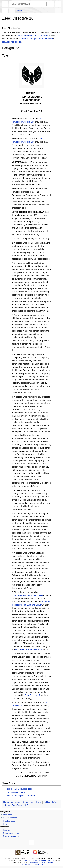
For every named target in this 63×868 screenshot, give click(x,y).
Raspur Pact (28, 802)
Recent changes (10, 818)
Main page (8, 815)
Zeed (18, 802)
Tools (58, 11)
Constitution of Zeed (15, 792)
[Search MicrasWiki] (29, 4)
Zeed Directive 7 (32, 695)
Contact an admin (38, 862)
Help (5, 824)
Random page (9, 821)
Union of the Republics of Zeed (20, 796)
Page (5, 11)
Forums (6, 830)
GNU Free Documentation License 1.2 (38, 860)
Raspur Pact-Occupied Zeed (19, 789)
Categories (8, 802)
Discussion (12, 11)
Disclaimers (38, 864)
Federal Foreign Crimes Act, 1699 (37, 39)
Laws (39, 802)
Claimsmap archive (11, 836)
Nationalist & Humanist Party (29, 650)
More (19, 10)
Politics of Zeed (51, 802)
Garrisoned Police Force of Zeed (33, 36)
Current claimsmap (11, 833)
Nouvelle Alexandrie (12, 42)
